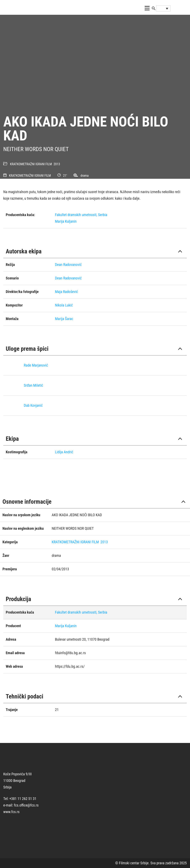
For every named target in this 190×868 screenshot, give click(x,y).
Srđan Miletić (33, 385)
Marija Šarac (64, 319)
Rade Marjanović (36, 365)
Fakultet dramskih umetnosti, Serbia (81, 215)
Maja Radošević (66, 292)
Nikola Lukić (64, 305)
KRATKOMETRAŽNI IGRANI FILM (31, 164)
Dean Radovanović (68, 265)
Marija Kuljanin (66, 221)
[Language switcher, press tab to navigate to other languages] (163, 8)
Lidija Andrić (64, 452)
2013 (57, 164)
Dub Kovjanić (33, 405)
